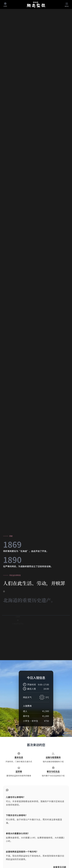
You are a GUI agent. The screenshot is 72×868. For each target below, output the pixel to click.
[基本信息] (19, 758)
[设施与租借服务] (53, 758)
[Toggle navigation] (67, 5)
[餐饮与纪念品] (53, 772)
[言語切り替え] (5, 5)
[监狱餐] (19, 772)
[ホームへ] (36, 4)
